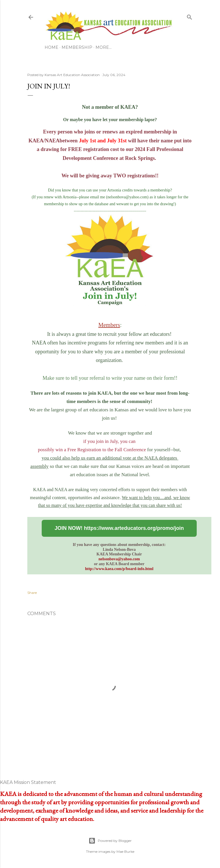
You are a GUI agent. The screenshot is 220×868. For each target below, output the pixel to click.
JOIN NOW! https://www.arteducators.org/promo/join (119, 528)
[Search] (190, 16)
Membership (77, 47)
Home (51, 47)
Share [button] (32, 593)
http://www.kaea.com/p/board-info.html (119, 569)
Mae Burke (125, 851)
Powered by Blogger (110, 841)
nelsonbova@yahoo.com (119, 559)
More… (104, 47)
